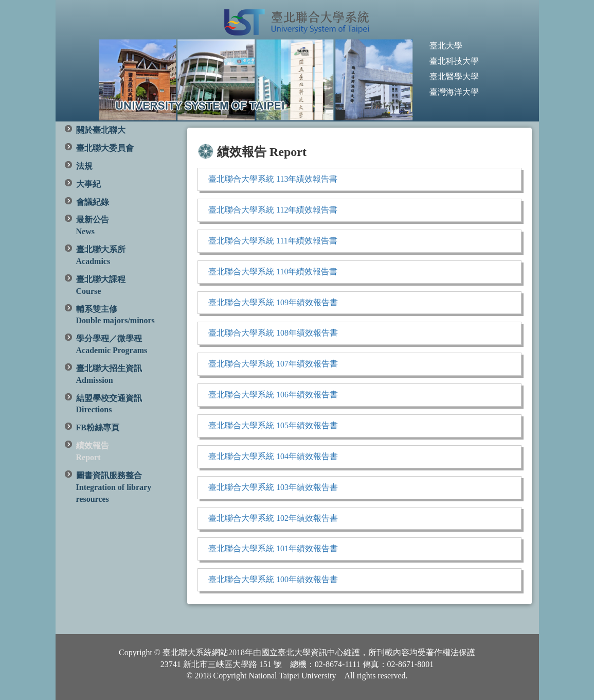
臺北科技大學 (454, 61)
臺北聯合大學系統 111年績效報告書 (273, 241)
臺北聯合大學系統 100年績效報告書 (273, 579)
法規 (84, 166)
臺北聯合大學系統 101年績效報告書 (273, 548)
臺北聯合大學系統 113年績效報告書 (273, 179)
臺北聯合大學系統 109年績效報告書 (273, 302)
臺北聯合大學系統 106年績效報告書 (273, 395)
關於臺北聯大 (101, 130)
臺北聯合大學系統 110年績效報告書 (273, 272)
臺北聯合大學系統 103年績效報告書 (273, 487)
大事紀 (88, 184)
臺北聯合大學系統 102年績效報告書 (273, 518)
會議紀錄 (93, 202)
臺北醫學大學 (454, 76)
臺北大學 (446, 46)
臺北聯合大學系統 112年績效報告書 (273, 210)
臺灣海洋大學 (454, 92)
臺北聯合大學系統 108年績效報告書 (273, 333)
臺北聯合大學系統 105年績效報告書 (273, 425)
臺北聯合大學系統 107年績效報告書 (273, 364)
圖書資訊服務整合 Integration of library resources (114, 487)
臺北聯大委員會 (105, 148)
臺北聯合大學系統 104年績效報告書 (273, 456)
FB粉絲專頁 (98, 427)
